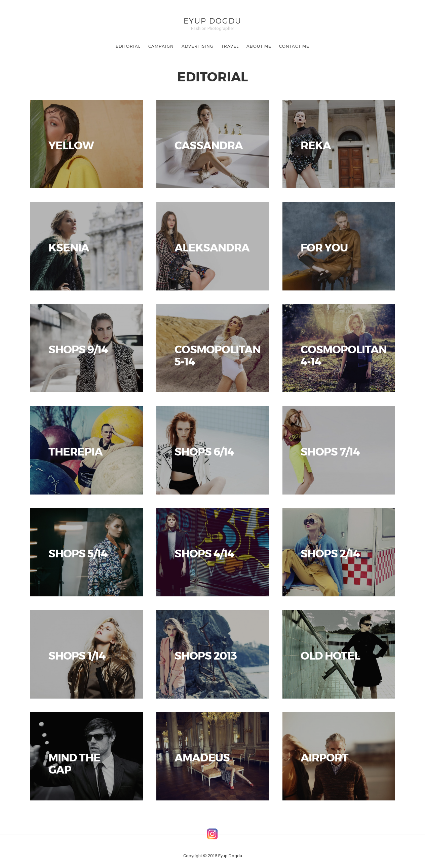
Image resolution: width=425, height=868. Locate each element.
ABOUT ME (259, 46)
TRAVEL (230, 46)
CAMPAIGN (161, 46)
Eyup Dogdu (212, 20)
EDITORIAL (128, 46)
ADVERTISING (198, 46)
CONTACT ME (294, 46)
